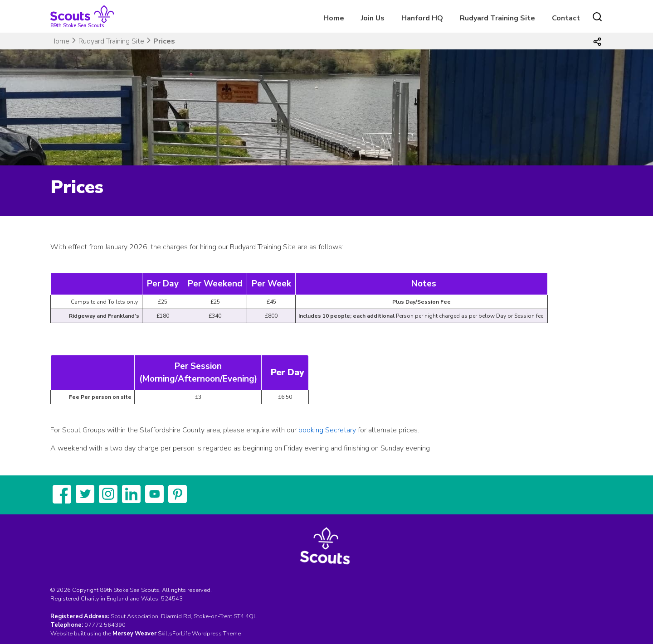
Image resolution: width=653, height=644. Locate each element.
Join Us (373, 18)
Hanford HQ (422, 18)
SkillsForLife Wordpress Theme (199, 634)
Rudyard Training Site (497, 18)
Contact (566, 18)
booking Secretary (327, 430)
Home (334, 18)
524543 (172, 599)
